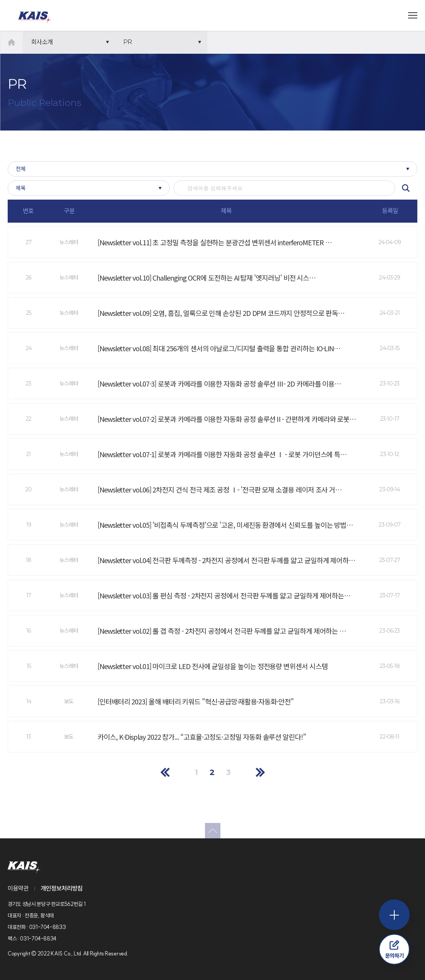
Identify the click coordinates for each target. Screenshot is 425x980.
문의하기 (394, 949)
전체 (21, 169)
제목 (21, 188)
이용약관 (18, 888)
